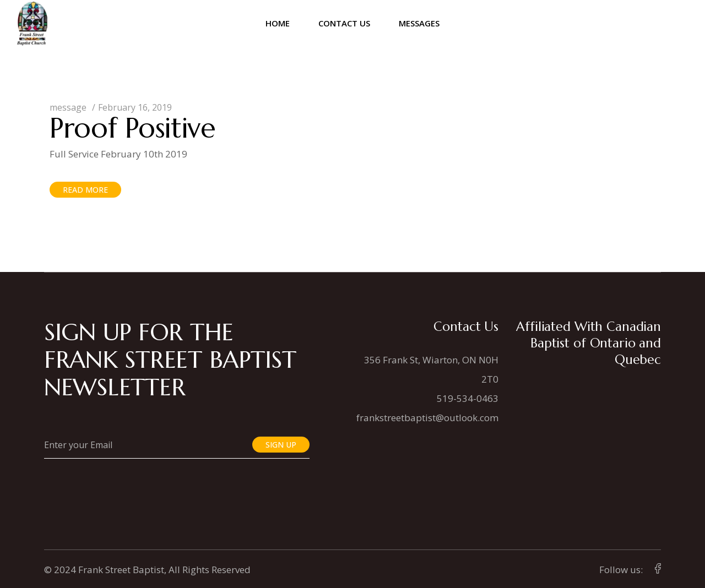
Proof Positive (133, 128)
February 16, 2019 (135, 107)
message (68, 107)
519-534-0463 (468, 398)
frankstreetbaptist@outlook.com (427, 418)
